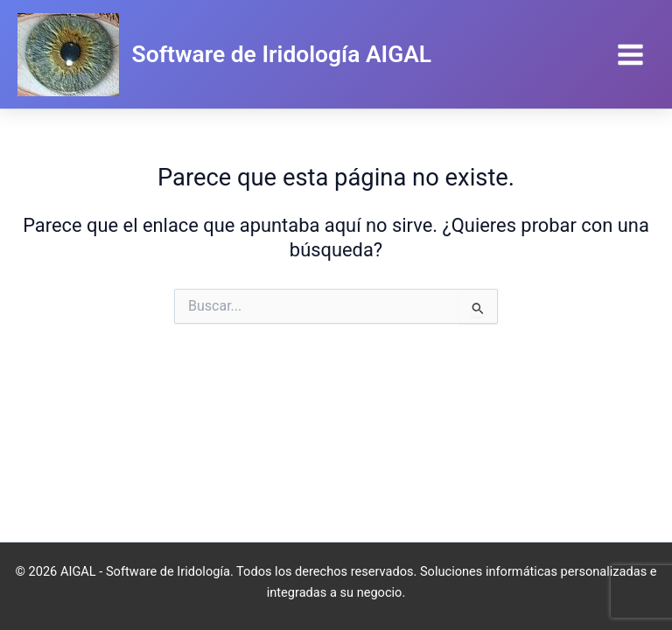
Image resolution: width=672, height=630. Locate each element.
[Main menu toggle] (630, 55)
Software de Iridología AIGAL (282, 54)
